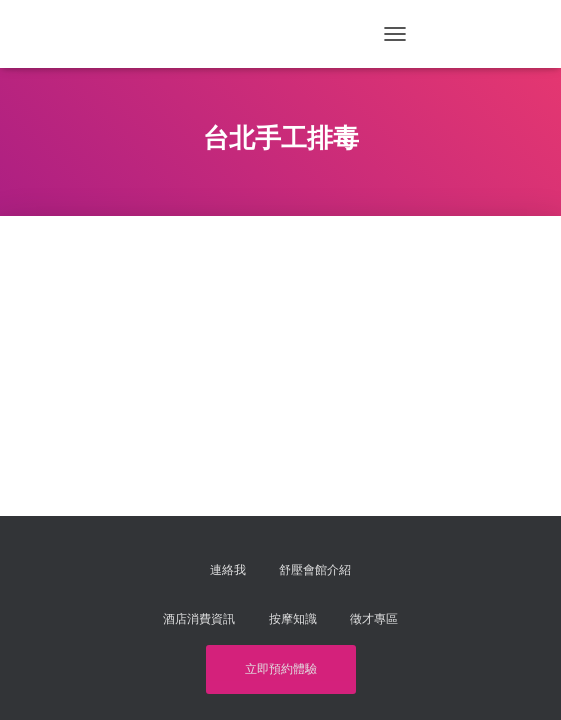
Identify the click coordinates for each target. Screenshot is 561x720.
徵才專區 (374, 619)
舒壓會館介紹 (315, 570)
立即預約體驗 (281, 669)
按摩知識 (293, 619)
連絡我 (228, 570)
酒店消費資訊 (199, 619)
